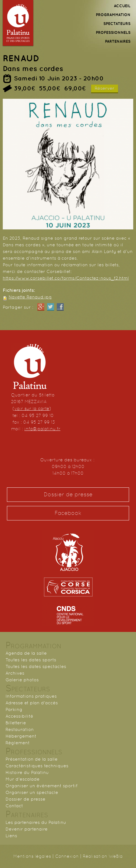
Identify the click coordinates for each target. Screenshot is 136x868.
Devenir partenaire (27, 829)
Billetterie (16, 723)
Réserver (105, 88)
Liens (11, 836)
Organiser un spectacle (32, 792)
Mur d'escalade (23, 779)
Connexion (67, 856)
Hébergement (21, 736)
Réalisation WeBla (103, 856)
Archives (15, 673)
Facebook (68, 513)
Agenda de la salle (26, 653)
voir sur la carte (32, 408)
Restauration (20, 729)
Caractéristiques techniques (37, 766)
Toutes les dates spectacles (36, 666)
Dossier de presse (68, 494)
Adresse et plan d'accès (32, 703)
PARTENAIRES (118, 41)
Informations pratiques (31, 696)
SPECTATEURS (117, 24)
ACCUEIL (122, 6)
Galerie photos (22, 680)
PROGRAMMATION (113, 15)
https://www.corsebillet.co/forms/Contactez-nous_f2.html (66, 278)
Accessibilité (19, 716)
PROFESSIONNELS (113, 32)
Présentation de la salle (32, 759)
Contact (14, 806)
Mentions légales (32, 856)
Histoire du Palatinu (27, 772)
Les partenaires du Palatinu (36, 822)
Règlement (18, 743)
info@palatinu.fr (42, 429)
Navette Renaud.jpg (30, 297)
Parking (14, 709)
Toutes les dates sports (31, 660)
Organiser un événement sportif (42, 786)
